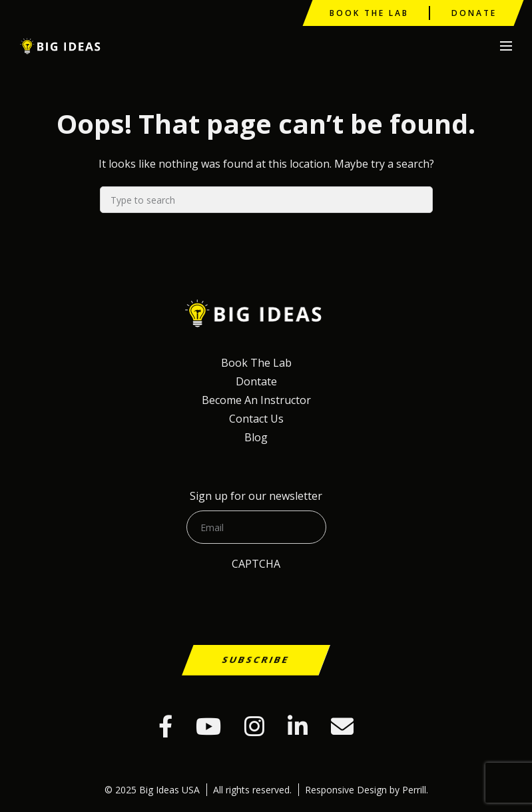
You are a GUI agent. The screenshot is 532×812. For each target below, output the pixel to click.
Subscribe (256, 659)
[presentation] (115, 628)
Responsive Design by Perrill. (367, 790)
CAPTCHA (256, 564)
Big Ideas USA (62, 46)
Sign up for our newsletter (256, 496)
